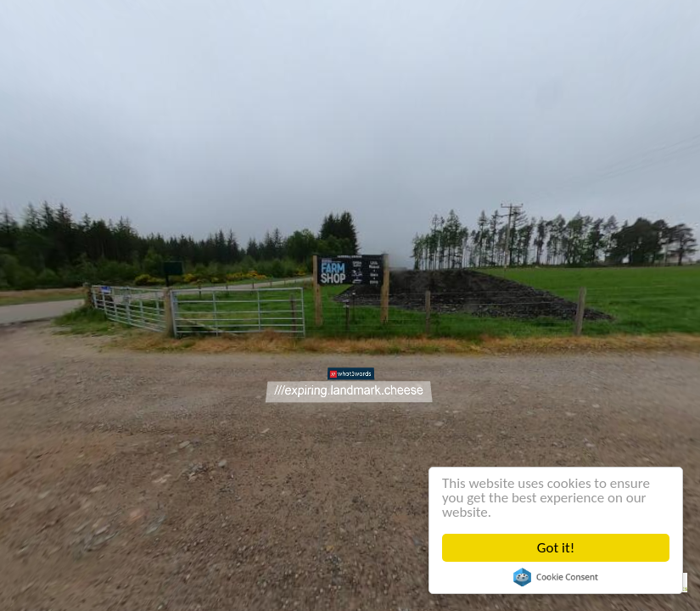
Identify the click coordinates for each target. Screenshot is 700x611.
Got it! (556, 548)
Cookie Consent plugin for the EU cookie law (556, 577)
